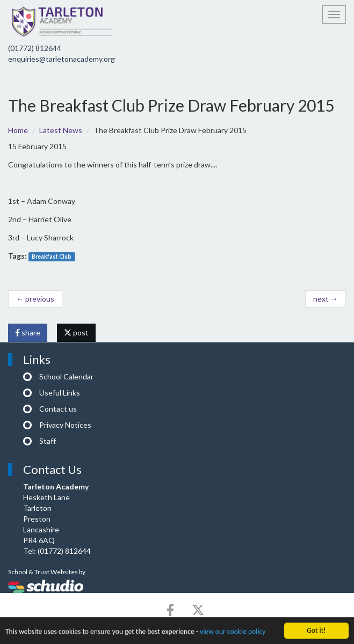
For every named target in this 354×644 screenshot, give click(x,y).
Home (18, 130)
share (28, 332)
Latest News (61, 130)
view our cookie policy (233, 632)
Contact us (58, 409)
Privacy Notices (65, 425)
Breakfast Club (52, 257)
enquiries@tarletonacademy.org (62, 59)
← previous (35, 299)
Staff (48, 441)
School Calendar (66, 376)
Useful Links (60, 393)
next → (326, 299)
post (76, 332)
